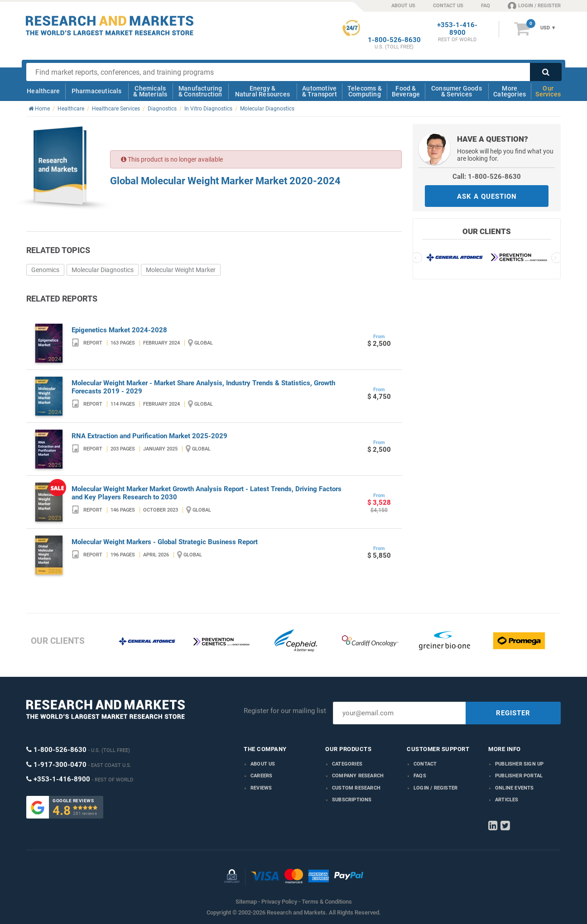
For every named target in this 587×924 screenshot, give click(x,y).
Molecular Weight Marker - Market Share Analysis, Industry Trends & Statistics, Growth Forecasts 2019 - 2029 (203, 387)
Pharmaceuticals (97, 91)
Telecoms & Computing (365, 91)
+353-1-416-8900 (457, 29)
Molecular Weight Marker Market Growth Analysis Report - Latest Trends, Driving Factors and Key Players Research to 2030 (207, 493)
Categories (347, 764)
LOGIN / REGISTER (534, 5)
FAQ (486, 6)
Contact (425, 764)
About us (263, 764)
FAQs (420, 776)
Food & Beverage (406, 91)
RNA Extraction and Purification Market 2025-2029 (149, 436)
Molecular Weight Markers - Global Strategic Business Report (165, 542)
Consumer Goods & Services (457, 91)
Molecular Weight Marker (181, 270)
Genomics (45, 270)
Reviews (261, 788)
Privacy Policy (279, 902)
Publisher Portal (519, 776)
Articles (507, 800)
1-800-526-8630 (394, 40)
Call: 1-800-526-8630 (487, 177)
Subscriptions (352, 800)
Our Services (548, 91)
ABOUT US (403, 6)
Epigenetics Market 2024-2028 (119, 330)
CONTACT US (448, 6)
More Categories (510, 91)
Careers (261, 776)
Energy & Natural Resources (262, 91)
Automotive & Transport (320, 91)
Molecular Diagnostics (103, 270)
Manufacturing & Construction (200, 91)
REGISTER (513, 713)
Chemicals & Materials (150, 91)
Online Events (515, 788)
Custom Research (356, 788)
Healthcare (43, 91)
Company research (358, 776)
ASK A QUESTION (487, 196)
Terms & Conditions (327, 902)
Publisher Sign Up (519, 764)
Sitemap (246, 902)
